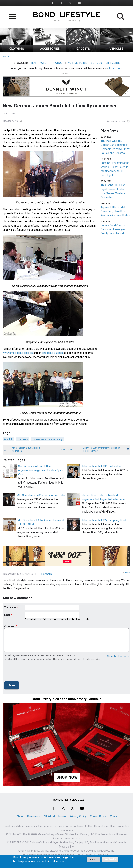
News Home (66, 449)
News (6, 57)
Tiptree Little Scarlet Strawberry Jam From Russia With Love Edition (116, 211)
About (20, 816)
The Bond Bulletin (52, 353)
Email (7, 615)
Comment (10, 626)
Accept (93, 859)
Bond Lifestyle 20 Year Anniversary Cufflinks (67, 699)
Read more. (116, 68)
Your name (10, 607)
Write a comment (116, 121)
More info (58, 862)
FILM (33, 63)
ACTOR (44, 63)
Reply (128, 573)
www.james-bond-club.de (18, 353)
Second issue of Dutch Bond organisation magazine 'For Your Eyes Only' (40, 470)
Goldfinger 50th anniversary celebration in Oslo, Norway (101, 449)
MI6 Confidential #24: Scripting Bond (104, 520)
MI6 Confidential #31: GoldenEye (102, 466)
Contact (115, 816)
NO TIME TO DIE (77, 63)
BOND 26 (96, 63)
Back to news (11, 121)
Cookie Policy (98, 816)
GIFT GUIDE (113, 63)
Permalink (47, 574)
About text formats (118, 656)
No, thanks (110, 859)
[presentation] (30, 672)
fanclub (8, 439)
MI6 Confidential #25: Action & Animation (26, 449)
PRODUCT (58, 63)
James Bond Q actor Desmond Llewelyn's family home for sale (113, 229)
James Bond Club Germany (48, 439)
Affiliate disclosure (55, 816)
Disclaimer (34, 816)
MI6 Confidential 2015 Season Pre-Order (41, 495)
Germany (23, 439)
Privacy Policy (78, 816)
